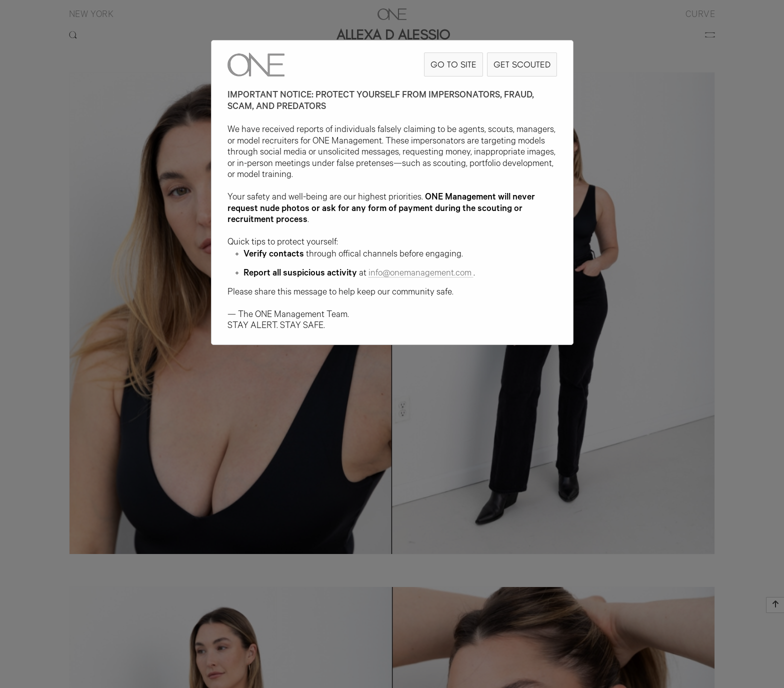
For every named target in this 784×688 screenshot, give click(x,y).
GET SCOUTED (522, 64)
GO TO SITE (453, 64)
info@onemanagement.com (421, 274)
